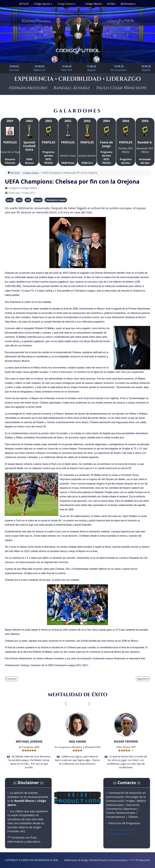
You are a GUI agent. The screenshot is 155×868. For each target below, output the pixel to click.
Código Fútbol (65, 4)
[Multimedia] (135, 4)
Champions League (56, 200)
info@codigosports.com (121, 834)
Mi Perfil (24, 4)
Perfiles (111, 4)
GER (28, 200)
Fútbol (38, 200)
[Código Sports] (51, 4)
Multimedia (127, 4)
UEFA (10, 200)
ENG (19, 200)
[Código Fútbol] (74, 4)
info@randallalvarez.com (122, 830)
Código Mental (93, 4)
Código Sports (42, 4)
